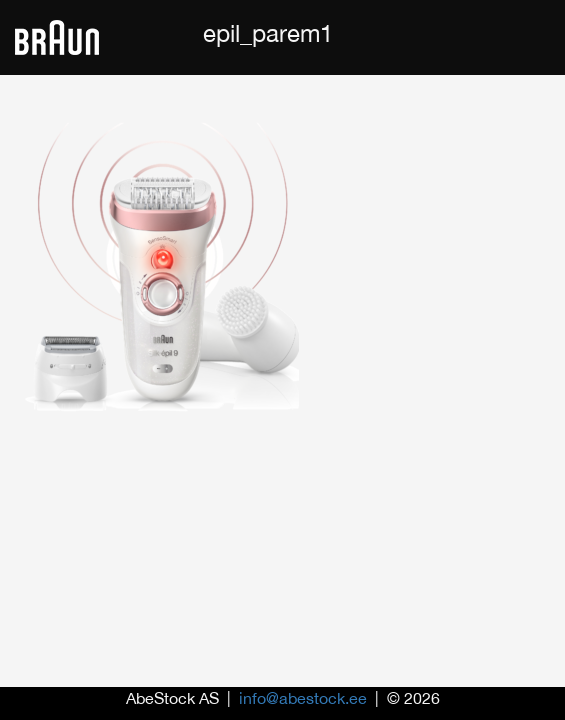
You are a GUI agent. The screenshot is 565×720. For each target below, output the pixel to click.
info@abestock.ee (303, 698)
